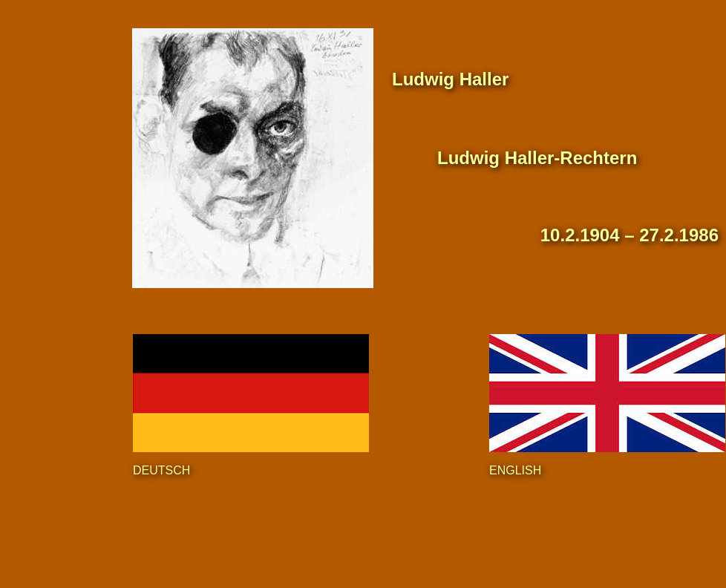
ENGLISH (515, 470)
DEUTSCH (161, 470)
